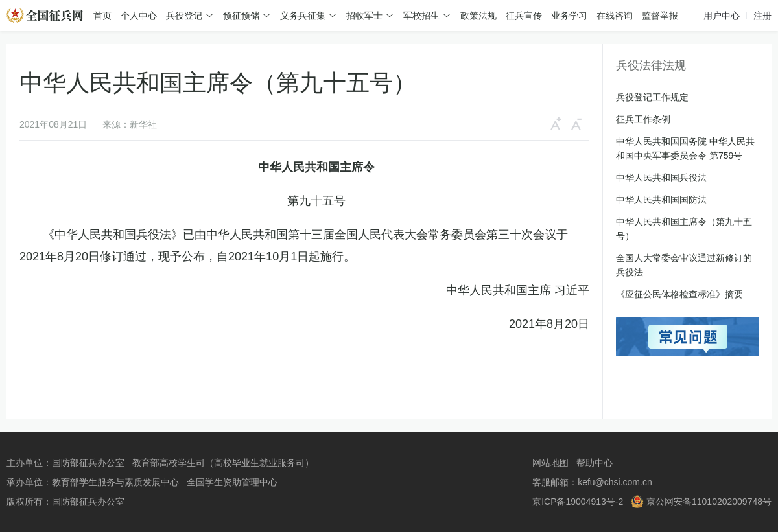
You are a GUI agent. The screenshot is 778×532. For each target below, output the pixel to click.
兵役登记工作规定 (652, 97)
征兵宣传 (524, 16)
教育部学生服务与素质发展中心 (115, 482)
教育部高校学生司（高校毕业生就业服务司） (223, 463)
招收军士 (364, 16)
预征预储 (241, 16)
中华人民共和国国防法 (661, 200)
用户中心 (722, 16)
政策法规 (478, 16)
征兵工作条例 (643, 119)
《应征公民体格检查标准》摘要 (679, 294)
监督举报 (660, 16)
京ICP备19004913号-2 (578, 502)
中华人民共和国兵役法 (661, 178)
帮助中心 (595, 463)
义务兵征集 (303, 16)
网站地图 (550, 463)
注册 (762, 16)
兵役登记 (184, 16)
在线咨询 (615, 16)
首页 (102, 16)
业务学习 (569, 16)
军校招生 (421, 16)
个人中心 (139, 16)
